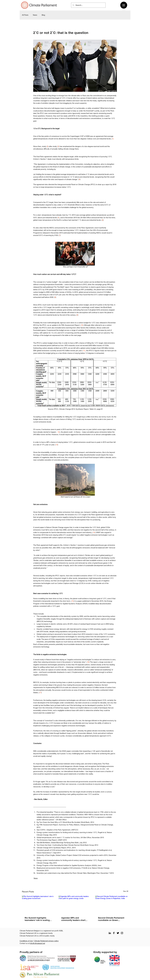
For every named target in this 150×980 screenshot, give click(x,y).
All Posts (25, 15)
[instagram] (122, 933)
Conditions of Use (26, 941)
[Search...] (88, 5)
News (35, 15)
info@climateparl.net (37, 943)
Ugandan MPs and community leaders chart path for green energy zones (75, 919)
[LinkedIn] (110, 933)
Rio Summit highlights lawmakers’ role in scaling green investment (37, 919)
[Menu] (124, 5)
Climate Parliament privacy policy (46, 941)
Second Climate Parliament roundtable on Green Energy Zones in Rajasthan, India (111, 919)
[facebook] (114, 933)
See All (126, 891)
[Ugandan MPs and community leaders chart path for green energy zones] (75, 905)
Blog (43, 15)
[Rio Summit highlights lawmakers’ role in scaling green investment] (38, 905)
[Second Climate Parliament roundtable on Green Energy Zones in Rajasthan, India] (112, 905)
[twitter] (118, 933)
